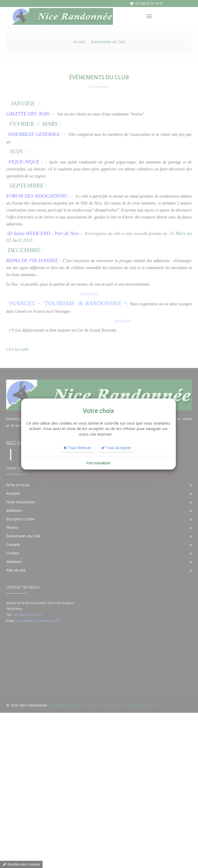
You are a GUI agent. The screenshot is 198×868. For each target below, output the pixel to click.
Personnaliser (99, 463)
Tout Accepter (116, 448)
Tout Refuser (78, 448)
